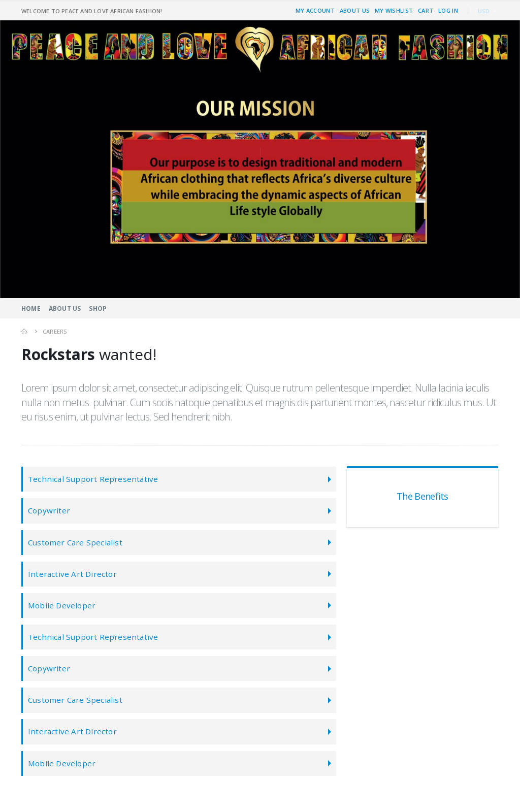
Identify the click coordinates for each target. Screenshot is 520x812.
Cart (426, 10)
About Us (355, 10)
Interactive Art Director (72, 577)
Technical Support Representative (93, 480)
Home (31, 308)
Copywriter (49, 512)
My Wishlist (394, 10)
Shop (98, 308)
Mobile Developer (62, 610)
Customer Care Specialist (76, 545)
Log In (448, 10)
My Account (315, 10)
